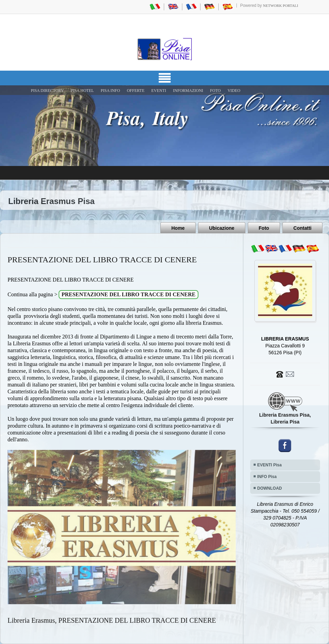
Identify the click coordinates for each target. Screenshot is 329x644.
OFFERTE (136, 91)
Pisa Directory (47, 91)
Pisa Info (110, 91)
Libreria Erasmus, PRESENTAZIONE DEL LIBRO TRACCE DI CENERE (112, 620)
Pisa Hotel (82, 91)
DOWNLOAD (270, 488)
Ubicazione (222, 228)
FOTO (215, 91)
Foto (264, 228)
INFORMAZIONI (188, 91)
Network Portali (281, 5)
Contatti (302, 228)
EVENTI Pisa (270, 465)
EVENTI (159, 91)
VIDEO (234, 91)
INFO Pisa (267, 477)
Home (178, 228)
